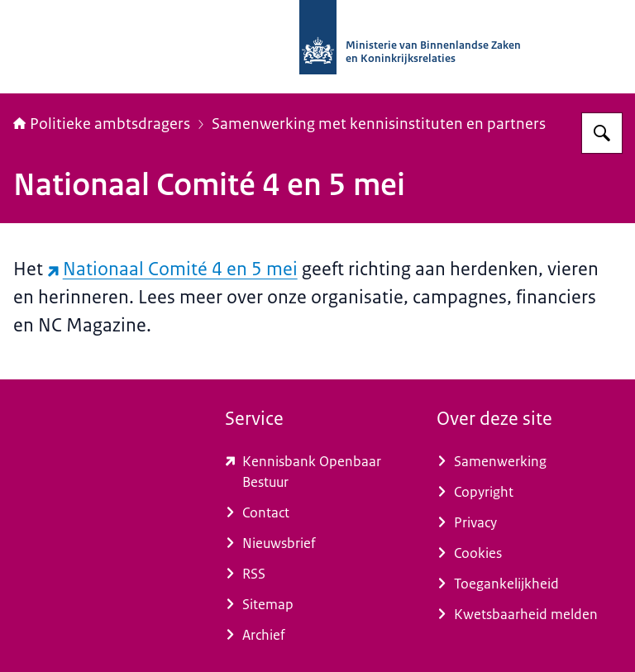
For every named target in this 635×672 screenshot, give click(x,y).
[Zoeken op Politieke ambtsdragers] (602, 133)
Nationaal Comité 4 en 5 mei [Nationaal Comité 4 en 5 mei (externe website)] (172, 269)
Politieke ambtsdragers (102, 124)
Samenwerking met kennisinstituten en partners (379, 124)
